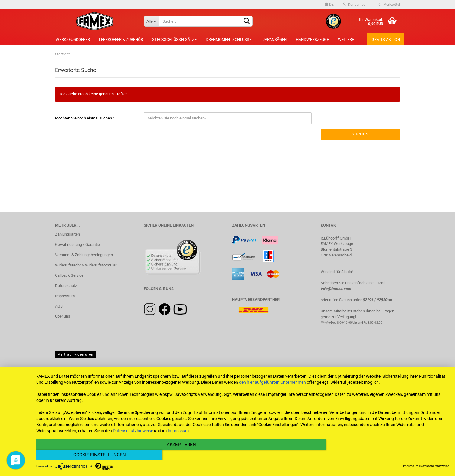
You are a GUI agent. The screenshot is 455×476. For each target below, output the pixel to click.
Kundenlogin (356, 5)
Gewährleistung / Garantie (77, 245)
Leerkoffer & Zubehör (121, 39)
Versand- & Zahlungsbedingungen (84, 255)
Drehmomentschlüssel (230, 39)
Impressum (65, 296)
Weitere (346, 39)
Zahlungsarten (67, 234)
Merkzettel (389, 5)
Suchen (360, 134)
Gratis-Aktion (386, 39)
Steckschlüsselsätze (174, 39)
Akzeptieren (181, 455)
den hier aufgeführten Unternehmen (272, 393)
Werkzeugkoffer (73, 39)
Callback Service (69, 275)
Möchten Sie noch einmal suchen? (84, 118)
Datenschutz (66, 286)
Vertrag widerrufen (76, 354)
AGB (59, 306)
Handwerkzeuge (312, 39)
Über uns (63, 316)
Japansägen (275, 39)
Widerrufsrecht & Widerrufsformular (86, 265)
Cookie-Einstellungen (387, 455)
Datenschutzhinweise (133, 441)
